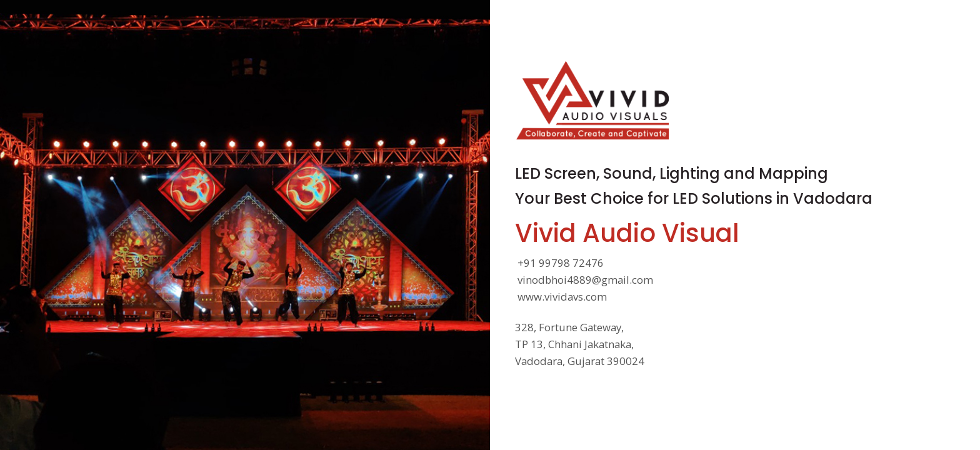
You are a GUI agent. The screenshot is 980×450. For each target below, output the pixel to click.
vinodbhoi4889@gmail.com (585, 280)
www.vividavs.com (562, 297)
